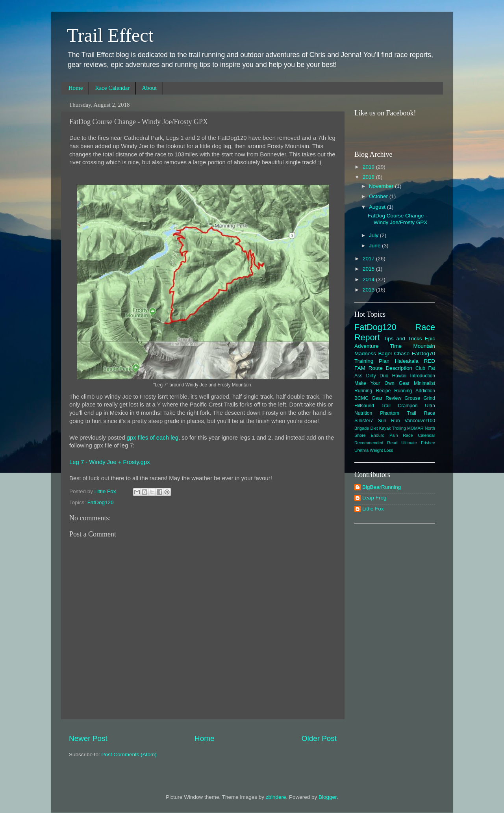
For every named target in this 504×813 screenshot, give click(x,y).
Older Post (319, 738)
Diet (374, 428)
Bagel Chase (394, 354)
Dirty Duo (377, 376)
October (379, 196)
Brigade (362, 428)
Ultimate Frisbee (418, 443)
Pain (394, 435)
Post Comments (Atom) (129, 755)
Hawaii (399, 376)
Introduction (423, 376)
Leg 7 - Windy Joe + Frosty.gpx (110, 462)
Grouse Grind (420, 398)
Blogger (328, 797)
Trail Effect (110, 35)
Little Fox (373, 509)
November (382, 186)
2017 (369, 259)
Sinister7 (364, 421)
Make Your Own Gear (382, 383)
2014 (369, 279)
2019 (369, 167)
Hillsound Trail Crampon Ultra (395, 406)
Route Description (390, 368)
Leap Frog (374, 498)
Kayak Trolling (393, 428)
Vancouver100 (420, 421)
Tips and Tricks (403, 339)
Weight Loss (381, 450)
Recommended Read (376, 443)
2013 (369, 290)
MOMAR (415, 428)
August (378, 207)
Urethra (361, 450)
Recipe (383, 391)
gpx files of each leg (153, 438)
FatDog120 (101, 502)
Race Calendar (112, 88)
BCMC (361, 398)
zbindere (276, 797)
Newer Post (88, 738)
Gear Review (386, 398)
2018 (369, 177)
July (374, 235)
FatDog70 (423, 354)
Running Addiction (415, 391)
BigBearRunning (382, 487)
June (375, 246)
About (149, 88)
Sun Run (389, 421)
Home (76, 88)
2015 (369, 269)
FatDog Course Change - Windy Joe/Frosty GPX (398, 219)
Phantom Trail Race (408, 413)
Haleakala (407, 361)
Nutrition (363, 413)
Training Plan (372, 361)
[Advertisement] (395, 650)
